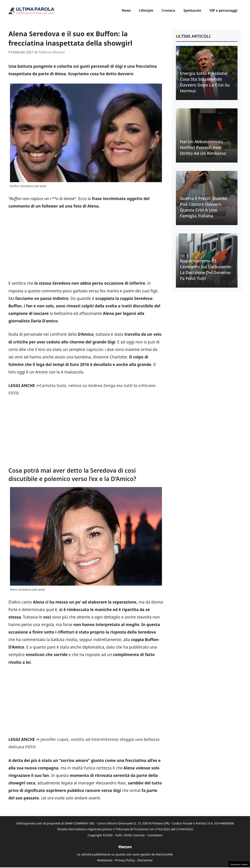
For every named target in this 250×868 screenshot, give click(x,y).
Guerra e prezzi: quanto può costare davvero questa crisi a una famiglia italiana (204, 207)
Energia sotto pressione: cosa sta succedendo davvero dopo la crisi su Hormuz (205, 82)
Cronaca (168, 10)
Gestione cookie (239, 864)
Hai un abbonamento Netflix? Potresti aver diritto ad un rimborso (203, 147)
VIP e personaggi (223, 10)
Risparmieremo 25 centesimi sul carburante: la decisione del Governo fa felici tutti (206, 270)
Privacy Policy (125, 860)
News (126, 10)
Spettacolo (192, 10)
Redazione (105, 860)
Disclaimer (145, 860)
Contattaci (155, 835)
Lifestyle (146, 10)
